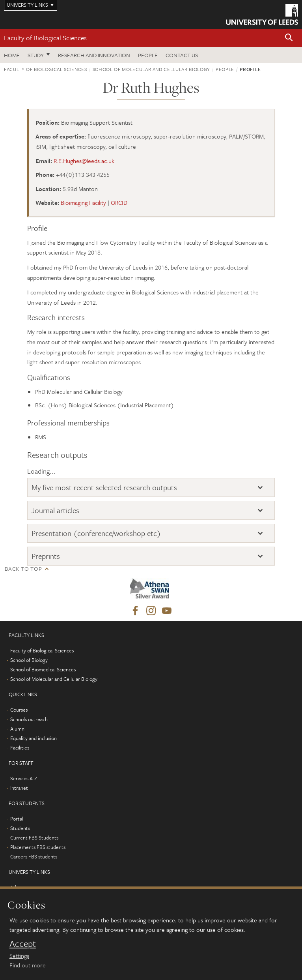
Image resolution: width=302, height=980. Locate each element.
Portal (17, 819)
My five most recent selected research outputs (104, 487)
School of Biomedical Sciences (43, 669)
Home (12, 55)
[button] (289, 38)
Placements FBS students (38, 847)
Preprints (46, 556)
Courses (19, 710)
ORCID (119, 202)
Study (36, 55)
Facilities (20, 748)
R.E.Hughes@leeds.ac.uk (84, 161)
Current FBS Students (34, 838)
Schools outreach (29, 719)
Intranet (19, 788)
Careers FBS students (34, 856)
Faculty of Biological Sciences (45, 38)
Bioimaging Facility (83, 202)
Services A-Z (24, 778)
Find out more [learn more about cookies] (28, 965)
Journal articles (55, 510)
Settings (19, 956)
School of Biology (29, 660)
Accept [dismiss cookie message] (23, 944)
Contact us (182, 55)
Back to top (23, 569)
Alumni (18, 729)
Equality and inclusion (34, 738)
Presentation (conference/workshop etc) (96, 533)
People (148, 55)
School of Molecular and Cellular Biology (151, 69)
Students (20, 828)
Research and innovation (94, 55)
